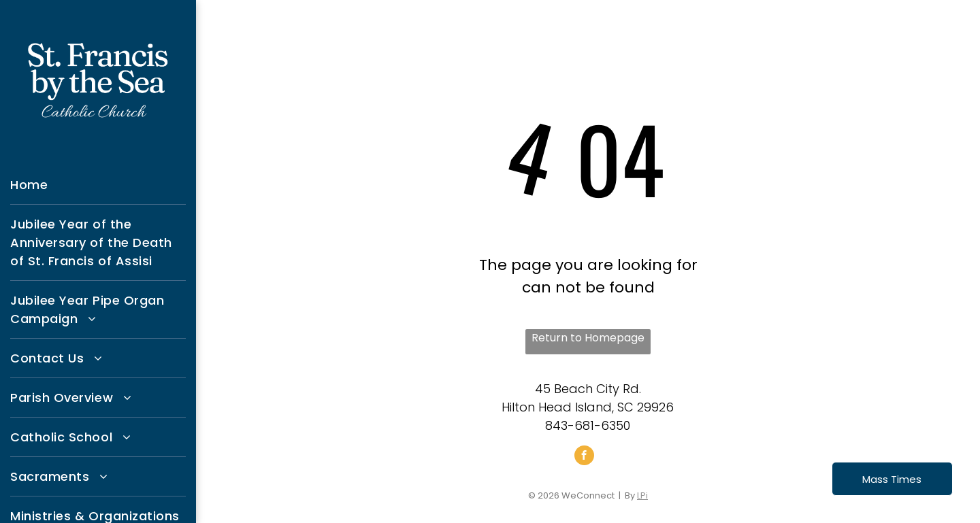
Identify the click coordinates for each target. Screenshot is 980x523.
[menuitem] (98, 185)
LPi (642, 495)
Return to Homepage (588, 338)
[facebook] (584, 457)
